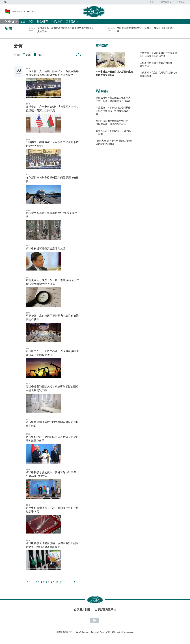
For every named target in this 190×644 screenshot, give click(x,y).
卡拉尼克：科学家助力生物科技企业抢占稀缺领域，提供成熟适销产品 (113, 111)
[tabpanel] (114, 122)
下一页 (74, 582)
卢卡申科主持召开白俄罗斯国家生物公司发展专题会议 (114, 73)
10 (57, 582)
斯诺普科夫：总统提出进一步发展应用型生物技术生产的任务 (158, 54)
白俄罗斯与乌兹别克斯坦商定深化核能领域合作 (158, 74)
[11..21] (64, 582)
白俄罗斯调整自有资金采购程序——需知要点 (158, 64)
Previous (27, 582)
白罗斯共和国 (82, 610)
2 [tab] (124, 90)
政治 (31, 21)
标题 (28, 55)
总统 (23, 21)
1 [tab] (117, 90)
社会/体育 (42, 21)
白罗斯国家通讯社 (105, 610)
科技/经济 (57, 21)
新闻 (8, 28)
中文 (12, 21)
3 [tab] (130, 90)
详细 (39, 55)
